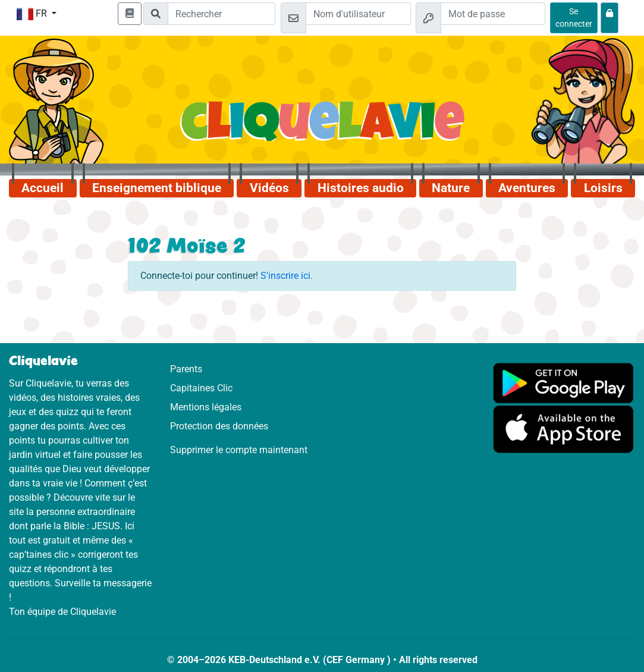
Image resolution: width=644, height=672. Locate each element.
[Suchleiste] (222, 14)
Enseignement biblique (157, 188)
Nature (451, 188)
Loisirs (603, 188)
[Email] (358, 14)
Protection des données (219, 426)
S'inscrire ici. (287, 276)
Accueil (43, 188)
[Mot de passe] (493, 14)
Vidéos (269, 188)
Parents (186, 369)
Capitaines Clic (201, 388)
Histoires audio (361, 188)
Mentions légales (206, 407)
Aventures (527, 188)
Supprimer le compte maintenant (239, 450)
